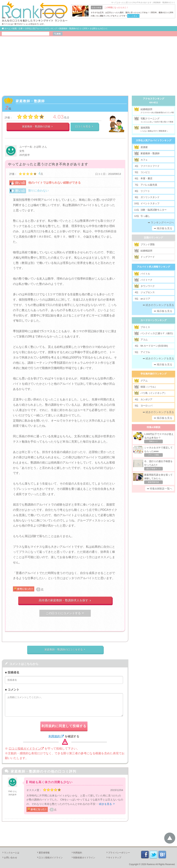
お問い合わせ (9, 858)
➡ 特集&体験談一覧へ (160, 489)
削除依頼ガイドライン (83, 858)
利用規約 (56, 736)
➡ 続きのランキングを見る (158, 305)
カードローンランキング (154, 320)
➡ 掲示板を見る (163, 228)
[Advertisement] (88, 64)
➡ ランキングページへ (161, 222)
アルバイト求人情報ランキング (153, 267)
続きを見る (107, 804)
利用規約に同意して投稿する (64, 726)
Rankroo (151, 864)
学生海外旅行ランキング (154, 374)
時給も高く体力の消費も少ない (51, 782)
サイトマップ (114, 858)
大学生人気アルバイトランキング (154, 140)
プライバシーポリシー (118, 853)
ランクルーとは (11, 853)
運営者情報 (43, 853)
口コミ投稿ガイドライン (26, 749)
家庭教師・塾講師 (30, 101)
